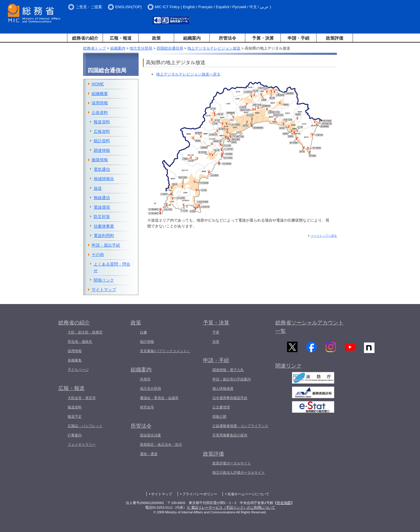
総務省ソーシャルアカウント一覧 (309, 327)
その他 (98, 254)
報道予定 (75, 417)
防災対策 (102, 217)
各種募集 (75, 360)
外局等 (145, 379)
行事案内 (75, 435)
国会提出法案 (150, 435)
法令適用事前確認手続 (230, 398)
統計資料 (102, 141)
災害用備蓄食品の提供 (230, 435)
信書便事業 (104, 226)
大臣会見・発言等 (82, 398)
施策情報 (100, 160)
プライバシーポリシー (200, 494)
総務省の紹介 (85, 38)
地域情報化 (104, 179)
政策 (156, 38)
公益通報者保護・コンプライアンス (240, 426)
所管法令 (228, 38)
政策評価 (335, 38)
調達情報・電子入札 (228, 370)
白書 (143, 332)
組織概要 (100, 94)
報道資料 (102, 122)
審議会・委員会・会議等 (159, 398)
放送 (98, 188)
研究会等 (147, 407)
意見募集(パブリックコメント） (165, 351)
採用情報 (100, 103)
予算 (216, 332)
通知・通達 (149, 454)
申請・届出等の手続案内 (232, 379)
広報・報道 (121, 38)
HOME (98, 84)
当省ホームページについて (248, 494)
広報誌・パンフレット (85, 426)
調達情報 (102, 150)
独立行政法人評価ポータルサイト (239, 473)
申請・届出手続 (106, 245)
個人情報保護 (223, 389)
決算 (216, 342)
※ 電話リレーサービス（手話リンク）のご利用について (231, 508)
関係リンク (104, 280)
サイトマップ (104, 289)
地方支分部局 (141, 48)
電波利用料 (104, 236)
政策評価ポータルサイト (232, 463)
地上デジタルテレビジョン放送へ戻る (188, 74)
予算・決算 (263, 38)
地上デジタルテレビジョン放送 (214, 48)
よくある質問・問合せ (112, 267)
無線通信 (102, 198)
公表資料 (100, 113)
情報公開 (219, 417)
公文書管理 (221, 407)
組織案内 (192, 38)
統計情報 (147, 342)
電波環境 (102, 207)
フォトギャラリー (82, 445)
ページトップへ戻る (324, 236)
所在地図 (284, 503)
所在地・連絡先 (80, 342)
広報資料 (102, 131)
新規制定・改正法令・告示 (161, 445)
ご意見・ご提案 (89, 7)
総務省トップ (94, 48)
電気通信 (102, 169)
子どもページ (78, 370)
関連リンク (288, 368)
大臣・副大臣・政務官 (85, 332)
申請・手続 (299, 38)
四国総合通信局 (170, 48)
